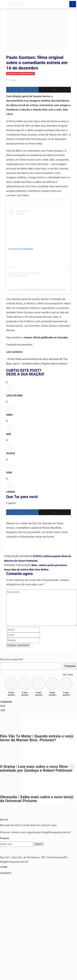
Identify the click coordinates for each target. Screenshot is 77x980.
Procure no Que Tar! (12, 659)
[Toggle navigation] (4, 4)
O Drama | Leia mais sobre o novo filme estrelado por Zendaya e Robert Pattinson (36, 768)
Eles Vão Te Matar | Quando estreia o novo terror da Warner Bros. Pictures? (37, 738)
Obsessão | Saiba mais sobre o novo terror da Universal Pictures (37, 799)
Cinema (13, 80)
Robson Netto (27, 74)
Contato (6, 873)
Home (4, 867)
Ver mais (68, 674)
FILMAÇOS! (6, 702)
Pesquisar (70, 666)
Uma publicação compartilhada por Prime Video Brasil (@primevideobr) (39, 290)
